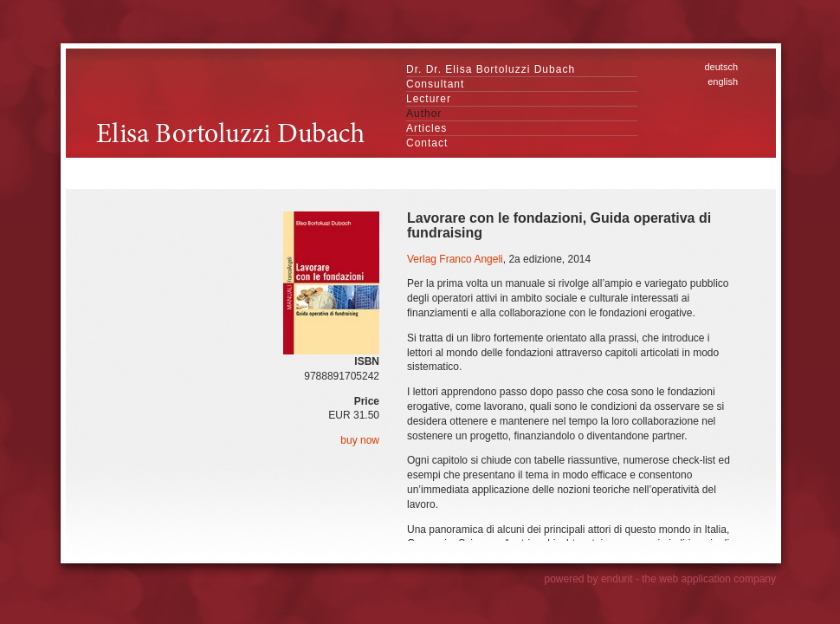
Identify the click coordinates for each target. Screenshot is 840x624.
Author (424, 114)
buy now (360, 440)
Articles (426, 128)
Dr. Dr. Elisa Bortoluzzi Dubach (491, 69)
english (723, 81)
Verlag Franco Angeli (455, 259)
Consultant (435, 84)
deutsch (721, 67)
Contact (427, 143)
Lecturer (429, 99)
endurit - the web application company (688, 579)
